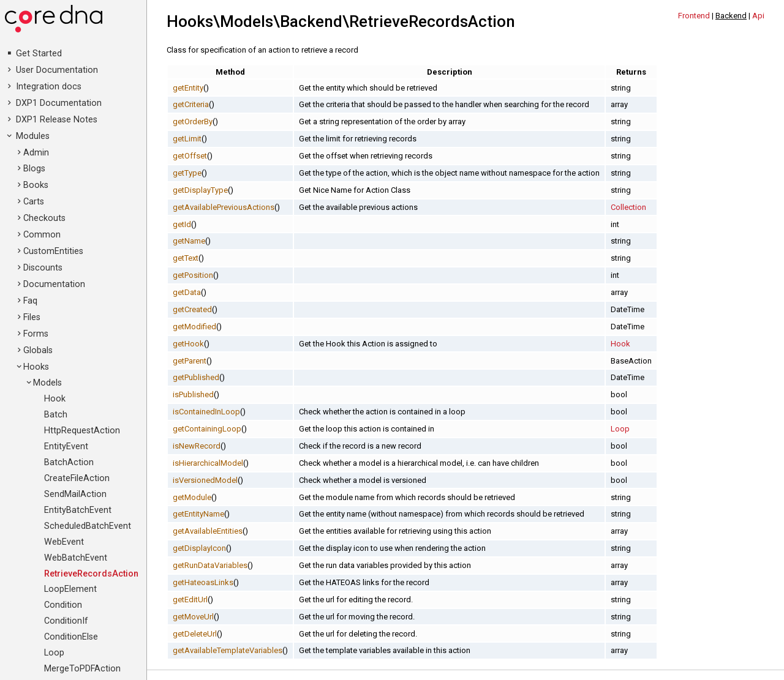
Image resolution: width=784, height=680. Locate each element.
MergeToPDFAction (82, 669)
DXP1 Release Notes (57, 120)
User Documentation (57, 70)
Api (758, 16)
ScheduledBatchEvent (88, 526)
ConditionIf (66, 621)
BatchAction (69, 462)
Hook (55, 399)
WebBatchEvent (76, 558)
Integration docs (49, 87)
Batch (56, 415)
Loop (54, 653)
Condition (63, 605)
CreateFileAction (77, 478)
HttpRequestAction (82, 431)
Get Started (39, 54)
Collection (628, 207)
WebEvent (64, 542)
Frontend (694, 16)
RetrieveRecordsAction (91, 574)
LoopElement (70, 589)
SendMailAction (75, 494)
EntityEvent (66, 446)
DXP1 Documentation (59, 103)
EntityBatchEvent (78, 510)
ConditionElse (71, 637)
